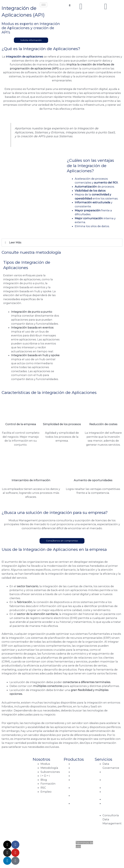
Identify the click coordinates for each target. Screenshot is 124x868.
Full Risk (77, 803)
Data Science (111, 788)
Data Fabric (110, 799)
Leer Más (15, 242)
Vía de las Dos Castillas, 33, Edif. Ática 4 (13, 784)
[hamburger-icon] (44, 5)
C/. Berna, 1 (17, 805)
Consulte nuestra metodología (31, 252)
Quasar (77, 772)
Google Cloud (81, 776)
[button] (62, 242)
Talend (76, 764)
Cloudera (78, 768)
